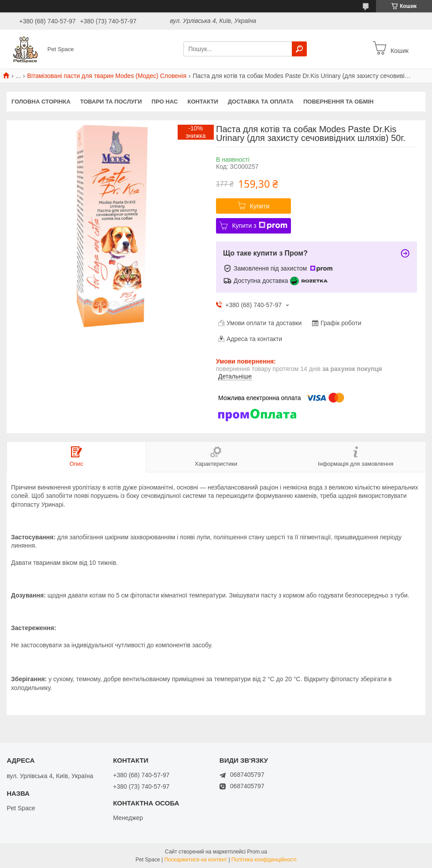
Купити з (259, 226)
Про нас (165, 102)
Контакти (203, 102)
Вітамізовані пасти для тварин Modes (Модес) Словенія (107, 76)
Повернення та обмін (338, 102)
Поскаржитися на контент (196, 860)
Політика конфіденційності (264, 860)
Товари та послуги (111, 102)
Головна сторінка (41, 102)
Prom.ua (257, 852)
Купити (260, 206)
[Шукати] (299, 49)
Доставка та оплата (261, 102)
